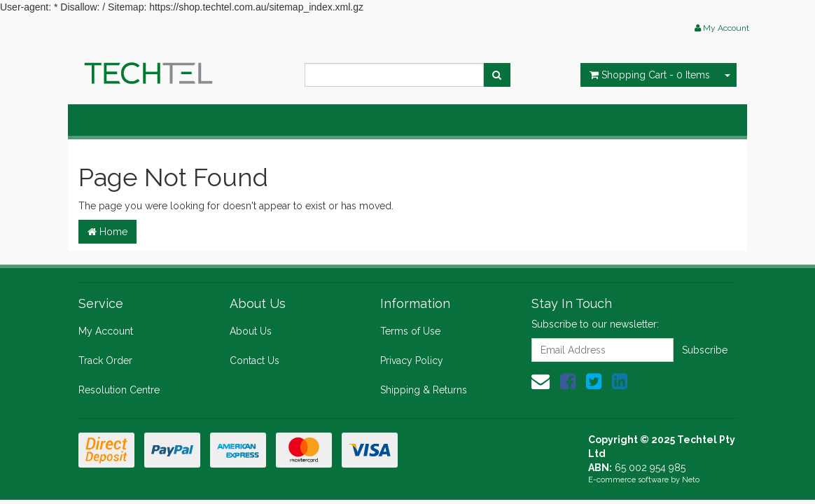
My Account (106, 331)
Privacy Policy (412, 360)
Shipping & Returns (424, 390)
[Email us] (541, 381)
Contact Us (255, 360)
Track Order (105, 360)
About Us (251, 331)
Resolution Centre (119, 390)
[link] (568, 381)
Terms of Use (410, 331)
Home (107, 232)
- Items (650, 75)
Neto (691, 480)
